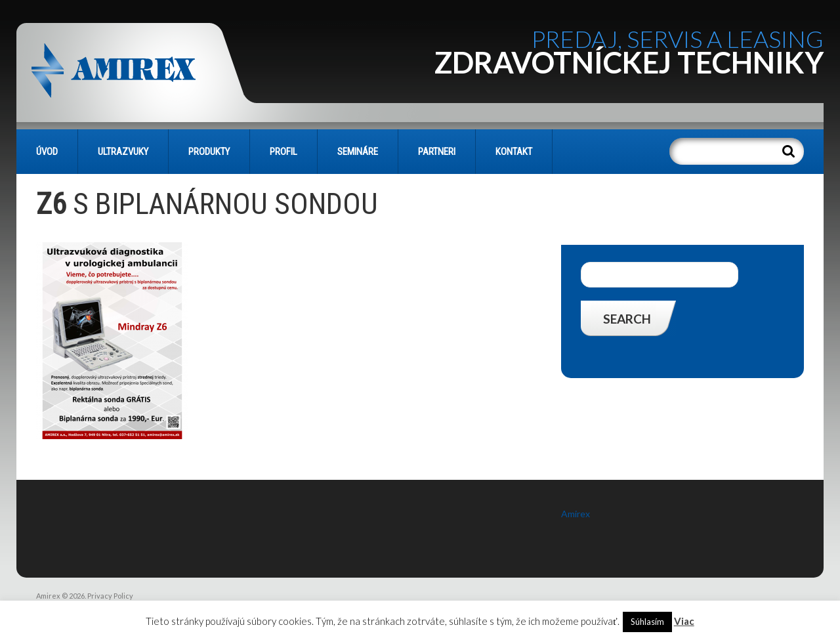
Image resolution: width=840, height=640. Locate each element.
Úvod (47, 152)
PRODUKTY (209, 152)
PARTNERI (437, 152)
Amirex (576, 514)
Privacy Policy (110, 596)
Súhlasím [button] (647, 622)
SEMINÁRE (358, 152)
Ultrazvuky (123, 152)
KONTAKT (514, 152)
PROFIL (283, 152)
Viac (684, 621)
